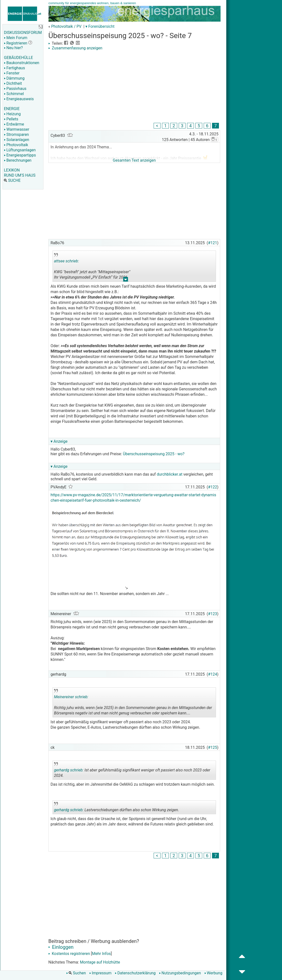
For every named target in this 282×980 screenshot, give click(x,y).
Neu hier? (13, 48)
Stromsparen (16, 135)
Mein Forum (16, 38)
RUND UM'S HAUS (20, 175)
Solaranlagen (17, 140)
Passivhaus (15, 89)
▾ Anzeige (59, 441)
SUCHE (12, 180)
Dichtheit (13, 83)
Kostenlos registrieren (69, 954)
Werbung (213, 973)
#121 (213, 243)
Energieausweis (19, 99)
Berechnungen (18, 160)
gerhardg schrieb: (69, 770)
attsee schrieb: (66, 261)
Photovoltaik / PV (66, 26)
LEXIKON (12, 170)
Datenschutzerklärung (135, 973)
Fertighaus (14, 68)
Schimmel (14, 94)
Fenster (12, 73)
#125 (213, 747)
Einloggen (61, 947)
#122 (213, 487)
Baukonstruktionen (22, 63)
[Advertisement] (134, 87)
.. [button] (126, 280)
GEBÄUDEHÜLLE (18, 58)
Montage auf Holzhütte (100, 962)
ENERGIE (12, 109)
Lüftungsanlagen (20, 150)
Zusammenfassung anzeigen (75, 48)
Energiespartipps (20, 155)
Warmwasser (17, 129)
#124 (213, 674)
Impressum (101, 973)
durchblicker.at (170, 474)
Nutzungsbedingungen (180, 973)
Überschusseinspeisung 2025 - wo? (154, 454)
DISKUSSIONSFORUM (23, 33)
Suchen (76, 973)
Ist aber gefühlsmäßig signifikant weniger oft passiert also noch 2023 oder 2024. (132, 771)
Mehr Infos (101, 954)
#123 (213, 614)
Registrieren (16, 43)
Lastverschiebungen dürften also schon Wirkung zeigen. (116, 808)
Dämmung (14, 78)
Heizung (12, 114)
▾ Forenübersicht (100, 26)
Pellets (11, 119)
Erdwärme (14, 124)
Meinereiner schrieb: (71, 697)
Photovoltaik (16, 145)
